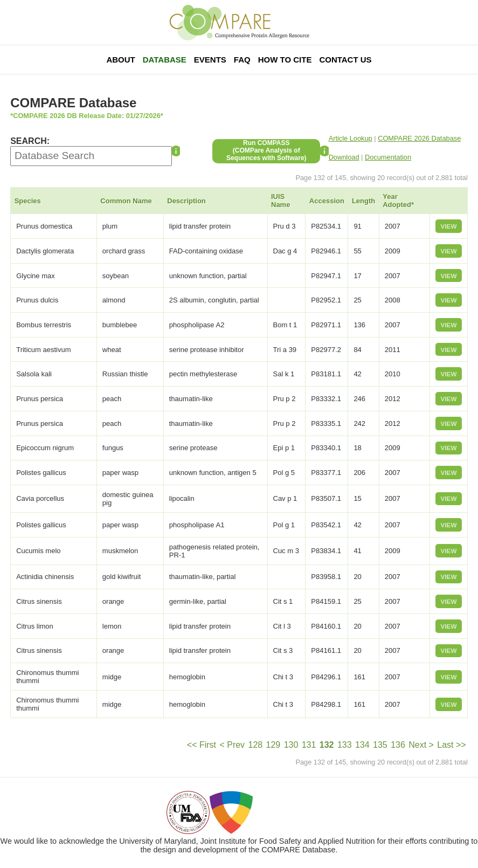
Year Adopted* (398, 201)
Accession (327, 201)
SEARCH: (30, 141)
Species (28, 201)
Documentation (388, 157)
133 (345, 745)
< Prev (232, 745)
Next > (421, 745)
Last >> (451, 745)
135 (380, 745)
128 (255, 745)
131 (309, 745)
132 (327, 745)
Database (165, 60)
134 (362, 745)
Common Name (126, 201)
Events (210, 60)
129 (273, 745)
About (120, 60)
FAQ (242, 60)
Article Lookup (351, 138)
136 (398, 745)
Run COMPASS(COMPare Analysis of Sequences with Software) (266, 150)
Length (363, 201)
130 (291, 745)
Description (186, 201)
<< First (202, 745)
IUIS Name (280, 201)
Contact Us (345, 60)
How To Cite (285, 60)
